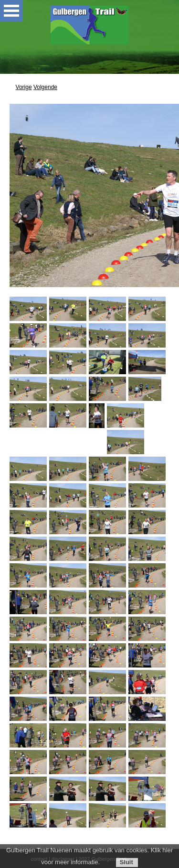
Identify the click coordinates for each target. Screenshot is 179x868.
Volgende (45, 87)
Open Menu (11, 11)
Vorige (24, 87)
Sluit (126, 862)
